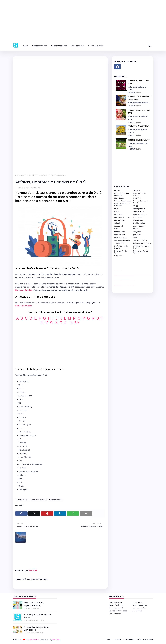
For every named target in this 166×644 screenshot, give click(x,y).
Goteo (117, 229)
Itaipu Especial (134, 285)
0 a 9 (75, 322)
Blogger (136, 206)
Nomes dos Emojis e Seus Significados (36, 628)
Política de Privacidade (118, 611)
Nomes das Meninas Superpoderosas (34, 604)
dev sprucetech (139, 226)
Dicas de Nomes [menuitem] (78, 46)
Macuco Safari (132, 285)
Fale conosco (137, 611)
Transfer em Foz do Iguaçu (141, 252)
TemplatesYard (33, 640)
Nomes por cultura (139, 608)
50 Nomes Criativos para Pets (139, 140)
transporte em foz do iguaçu (141, 247)
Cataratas (118, 256)
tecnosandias (120, 232)
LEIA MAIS (138, 93)
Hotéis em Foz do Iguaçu (121, 247)
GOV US (117, 190)
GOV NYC (136, 190)
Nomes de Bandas (24, 290)
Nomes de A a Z (138, 602)
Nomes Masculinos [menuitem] (59, 46)
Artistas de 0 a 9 (33, 175)
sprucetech (119, 226)
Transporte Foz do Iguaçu (130, 285)
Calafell (117, 223)
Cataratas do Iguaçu (136, 285)
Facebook (117, 640)
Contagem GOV (139, 212)
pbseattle (137, 235)
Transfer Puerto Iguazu (123, 201)
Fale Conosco (129, 640)
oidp (135, 237)
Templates (56, 640)
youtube (115, 285)
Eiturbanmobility (140, 214)
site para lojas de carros (115, 271)
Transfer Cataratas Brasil (140, 202)
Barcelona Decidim (122, 217)
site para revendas (121, 271)
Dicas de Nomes (115, 602)
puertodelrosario (121, 237)
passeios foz (133, 275)
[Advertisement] (78, 22)
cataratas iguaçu (122, 285)
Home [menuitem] (26, 46)
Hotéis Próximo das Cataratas (122, 205)
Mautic (136, 229)
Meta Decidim (120, 235)
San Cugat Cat (120, 220)
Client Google (123, 280)
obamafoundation (140, 240)
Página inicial (20, 175)
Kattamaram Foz (133, 285)
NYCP (116, 212)
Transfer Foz (138, 217)
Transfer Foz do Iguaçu (128, 285)
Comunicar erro (115, 614)
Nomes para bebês (116, 608)
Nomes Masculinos (139, 605)
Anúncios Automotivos (142, 243)
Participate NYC (139, 209)
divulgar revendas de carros (117, 271)
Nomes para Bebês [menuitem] (96, 46)
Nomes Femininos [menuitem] (40, 46)
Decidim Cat (138, 220)
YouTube (122, 280)
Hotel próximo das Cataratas (121, 194)
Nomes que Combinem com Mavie (38, 616)
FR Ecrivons (119, 214)
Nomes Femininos (116, 605)
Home (109, 640)
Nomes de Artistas (24, 306)
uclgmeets (137, 232)
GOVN (116, 209)
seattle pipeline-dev (122, 240)
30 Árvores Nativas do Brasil (139, 126)
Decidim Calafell (140, 223)
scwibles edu (119, 243)
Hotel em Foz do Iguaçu (139, 194)
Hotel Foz (137, 198)
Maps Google (119, 198)
